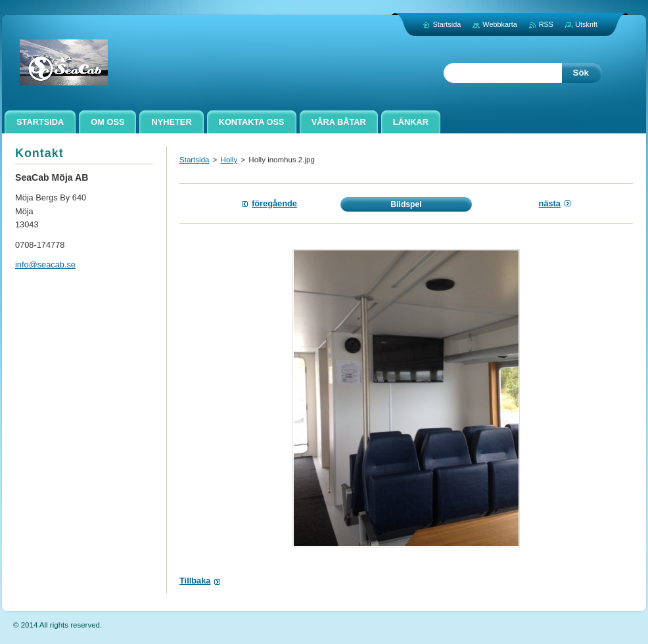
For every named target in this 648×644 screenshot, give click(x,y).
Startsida (194, 160)
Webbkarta (499, 24)
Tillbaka (195, 581)
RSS (546, 24)
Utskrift (586, 24)
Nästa (550, 203)
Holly (229, 160)
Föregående (274, 203)
